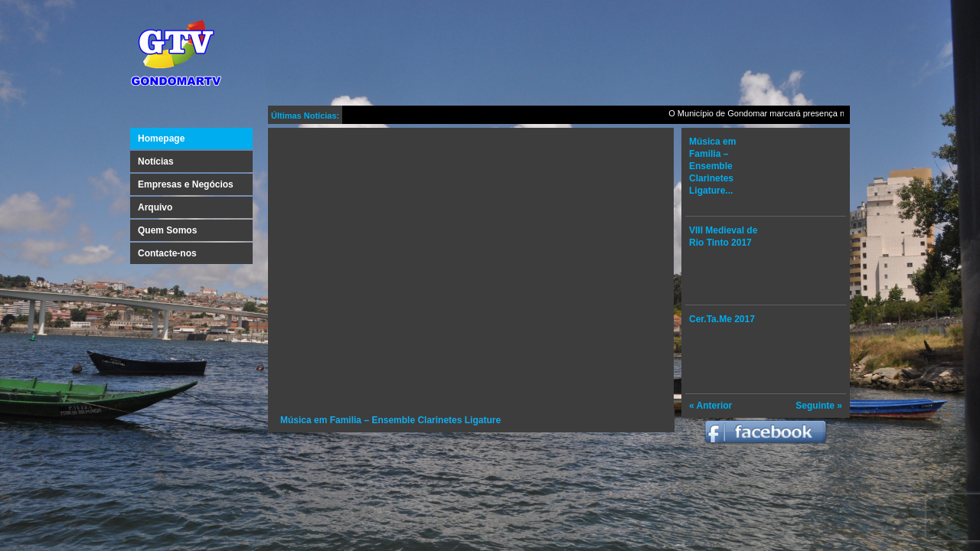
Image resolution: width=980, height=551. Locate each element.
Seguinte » (819, 406)
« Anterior (710, 406)
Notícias (156, 161)
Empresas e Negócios (186, 184)
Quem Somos (167, 230)
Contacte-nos (167, 253)
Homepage (161, 139)
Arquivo (155, 207)
